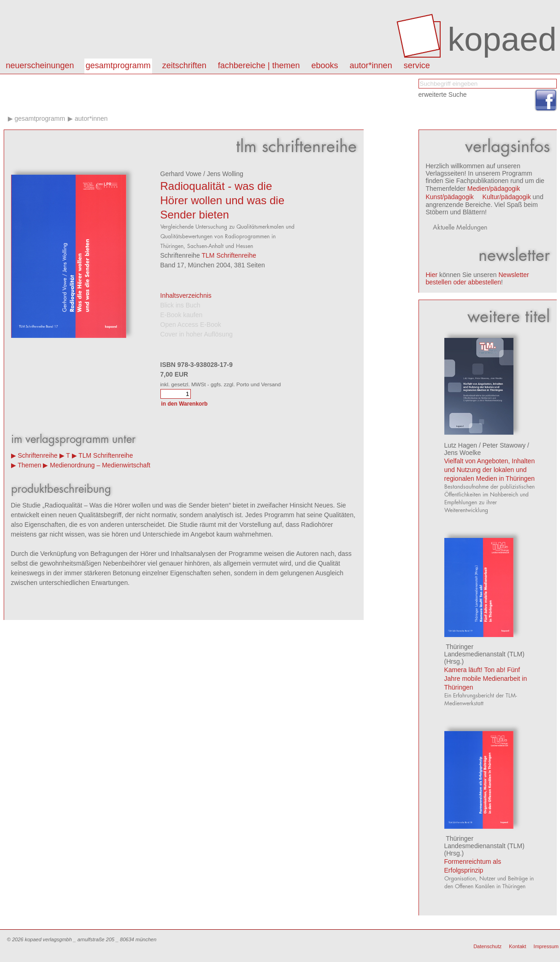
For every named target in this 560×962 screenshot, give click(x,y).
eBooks (325, 65)
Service (417, 65)
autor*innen (371, 65)
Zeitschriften (184, 65)
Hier (432, 275)
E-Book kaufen (182, 315)
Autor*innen (91, 118)
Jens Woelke (463, 453)
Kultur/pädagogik (507, 197)
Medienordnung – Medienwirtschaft (100, 465)
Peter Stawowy (504, 445)
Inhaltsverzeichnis (186, 295)
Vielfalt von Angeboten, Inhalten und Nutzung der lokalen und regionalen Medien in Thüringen (490, 470)
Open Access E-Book (191, 325)
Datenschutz (487, 946)
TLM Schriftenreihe (229, 255)
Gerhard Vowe (181, 174)
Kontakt (517, 946)
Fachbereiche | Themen (259, 65)
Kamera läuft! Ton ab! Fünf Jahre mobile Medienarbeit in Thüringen (486, 679)
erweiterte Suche (443, 94)
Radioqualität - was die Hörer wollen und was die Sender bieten (222, 200)
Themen (29, 465)
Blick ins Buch (180, 305)
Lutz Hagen (461, 445)
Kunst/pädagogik (450, 197)
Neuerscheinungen (40, 65)
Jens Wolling (225, 174)
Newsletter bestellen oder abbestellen (477, 278)
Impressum (546, 946)
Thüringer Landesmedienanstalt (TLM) (484, 650)
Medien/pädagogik (494, 189)
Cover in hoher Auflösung (197, 334)
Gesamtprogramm (118, 65)
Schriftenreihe (37, 455)
